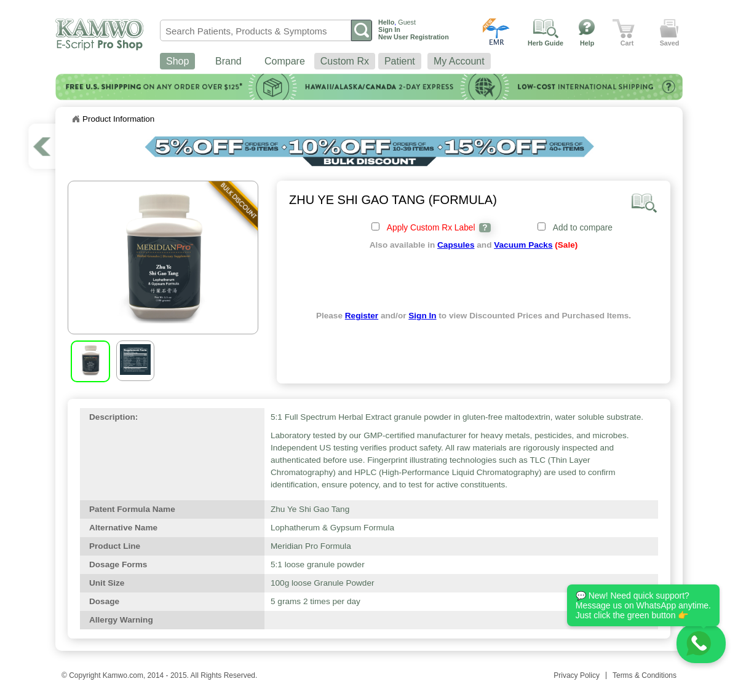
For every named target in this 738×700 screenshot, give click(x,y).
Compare (285, 61)
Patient (400, 61)
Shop (177, 61)
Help (587, 43)
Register (362, 316)
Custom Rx (345, 61)
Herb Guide (546, 43)
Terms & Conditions (645, 675)
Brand (228, 61)
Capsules (456, 245)
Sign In (422, 316)
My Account (459, 61)
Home (76, 119)
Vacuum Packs (523, 245)
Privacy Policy (577, 675)
